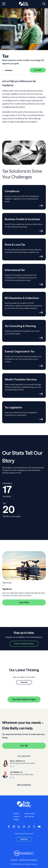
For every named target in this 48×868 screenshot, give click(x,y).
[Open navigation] (4, 4)
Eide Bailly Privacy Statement (28, 860)
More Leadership (24, 785)
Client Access (30, 814)
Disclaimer (14, 860)
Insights (16, 820)
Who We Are (29, 817)
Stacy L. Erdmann (16, 761)
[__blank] (13, 767)
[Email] (11, 767)
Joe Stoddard (15, 772)
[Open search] (44, 4)
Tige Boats (7, 589)
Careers (16, 814)
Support (16, 817)
